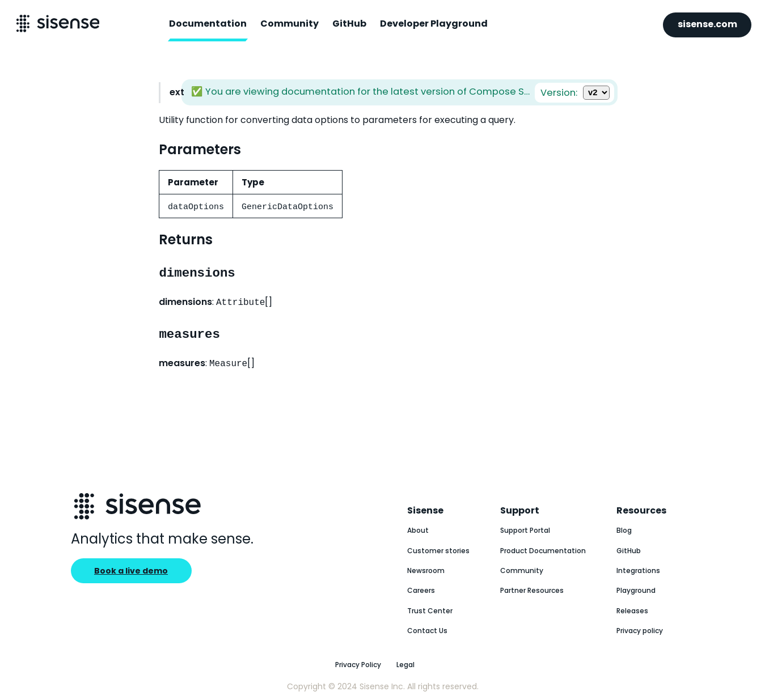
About (418, 530)
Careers (421, 590)
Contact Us (427, 631)
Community (289, 24)
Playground (636, 590)
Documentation (208, 24)
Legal (405, 665)
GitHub (349, 24)
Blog (624, 530)
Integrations (638, 570)
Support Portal (525, 530)
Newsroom (426, 570)
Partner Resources (532, 590)
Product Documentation (543, 551)
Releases (632, 611)
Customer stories (438, 551)
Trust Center (430, 611)
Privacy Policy (358, 665)
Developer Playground (434, 24)
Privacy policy (640, 631)
